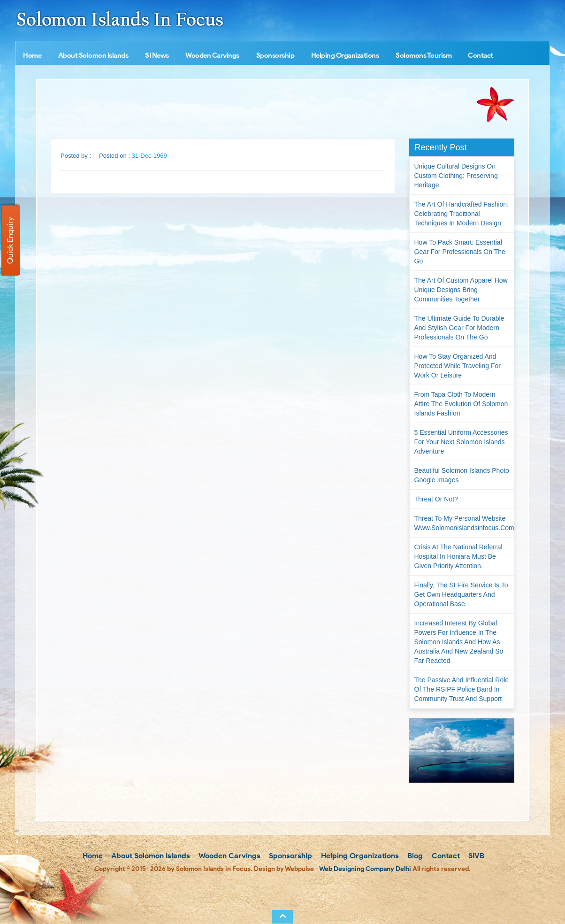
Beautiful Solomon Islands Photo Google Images (462, 475)
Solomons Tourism (424, 55)
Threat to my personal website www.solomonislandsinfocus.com (464, 523)
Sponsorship (275, 55)
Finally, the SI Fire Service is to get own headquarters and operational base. (461, 594)
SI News (157, 55)
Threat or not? (436, 499)
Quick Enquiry (10, 240)
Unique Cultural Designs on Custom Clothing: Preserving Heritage (456, 176)
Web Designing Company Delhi (365, 869)
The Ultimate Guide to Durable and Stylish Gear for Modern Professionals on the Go (459, 328)
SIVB (475, 856)
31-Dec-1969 (149, 156)
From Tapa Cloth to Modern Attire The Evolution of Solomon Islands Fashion (461, 404)
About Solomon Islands (93, 55)
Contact (481, 55)
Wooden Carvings (212, 55)
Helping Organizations (345, 55)
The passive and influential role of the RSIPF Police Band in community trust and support (462, 689)
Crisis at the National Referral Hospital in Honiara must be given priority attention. (458, 556)
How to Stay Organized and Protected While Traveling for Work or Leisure (458, 366)
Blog (414, 856)
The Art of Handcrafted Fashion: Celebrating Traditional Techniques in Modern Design (462, 214)
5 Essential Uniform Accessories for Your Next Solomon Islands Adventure (461, 442)
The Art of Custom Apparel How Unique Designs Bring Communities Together (461, 290)
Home (32, 55)
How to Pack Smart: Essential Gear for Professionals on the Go (460, 252)
